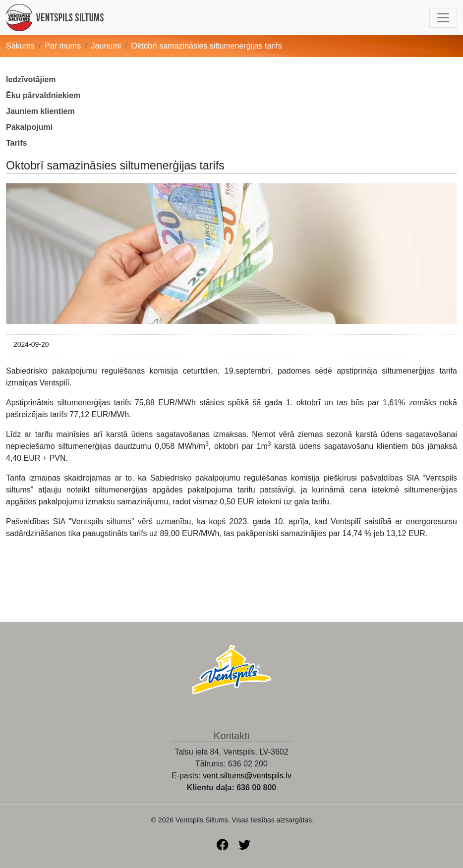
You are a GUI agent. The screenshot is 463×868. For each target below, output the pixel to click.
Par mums (63, 46)
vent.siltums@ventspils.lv (247, 776)
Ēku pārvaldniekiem (43, 95)
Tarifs (16, 143)
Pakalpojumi (29, 127)
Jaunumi (106, 46)
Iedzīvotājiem (31, 80)
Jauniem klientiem (40, 111)
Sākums (20, 46)
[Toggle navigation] (443, 18)
